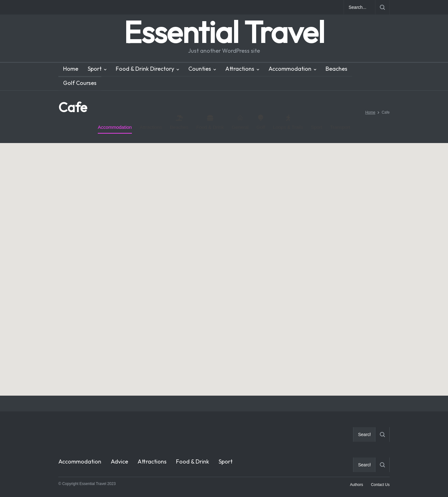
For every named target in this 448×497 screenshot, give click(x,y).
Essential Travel (224, 32)
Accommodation (290, 69)
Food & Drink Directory (145, 69)
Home (71, 69)
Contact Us (380, 485)
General (240, 122)
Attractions (240, 69)
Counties (200, 69)
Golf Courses (80, 83)
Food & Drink (210, 122)
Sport (95, 69)
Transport (340, 127)
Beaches (336, 69)
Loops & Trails (288, 122)
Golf (261, 122)
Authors (356, 485)
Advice (119, 461)
